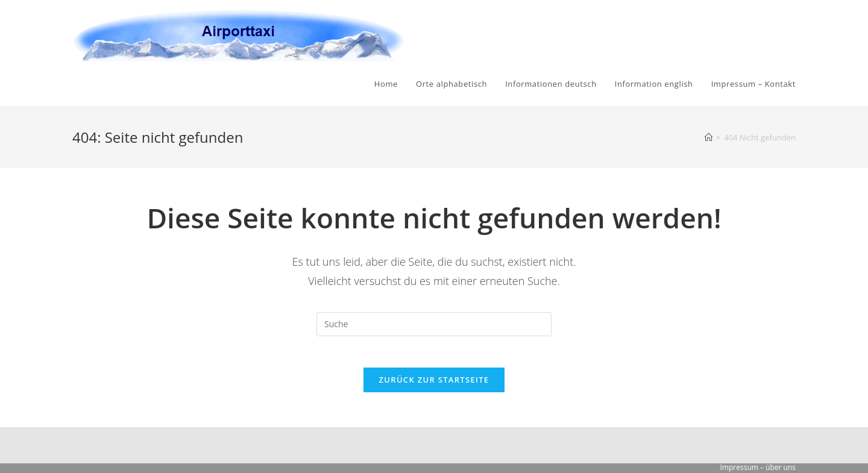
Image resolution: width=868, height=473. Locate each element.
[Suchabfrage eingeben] (434, 324)
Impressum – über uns (758, 467)
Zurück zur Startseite (434, 384)
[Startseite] (709, 137)
